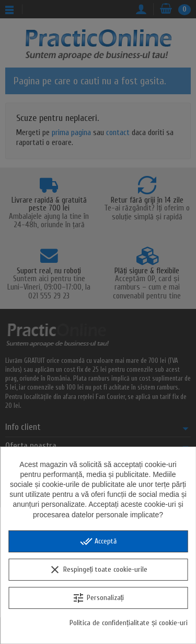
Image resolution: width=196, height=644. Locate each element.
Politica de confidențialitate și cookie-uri (129, 623)
